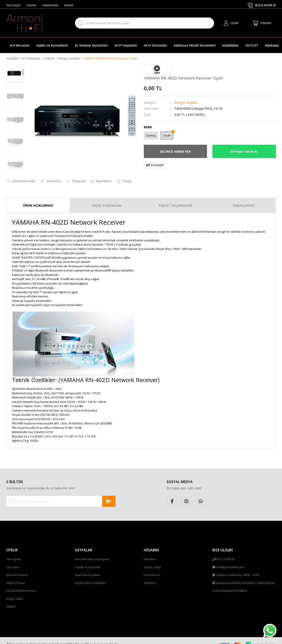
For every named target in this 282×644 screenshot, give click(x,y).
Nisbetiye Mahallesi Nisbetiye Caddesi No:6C (245, 577)
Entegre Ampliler (186, 103)
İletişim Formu (16, 577)
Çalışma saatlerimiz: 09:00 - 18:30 (237, 569)
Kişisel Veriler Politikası (90, 577)
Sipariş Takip (152, 562)
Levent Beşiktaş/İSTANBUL (230, 585)
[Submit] (109, 496)
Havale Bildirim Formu (21, 585)
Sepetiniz (150, 577)
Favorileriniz (152, 569)
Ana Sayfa (13, 5)
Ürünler (31, 5)
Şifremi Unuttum (17, 569)
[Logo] (24, 23)
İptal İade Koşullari (87, 569)
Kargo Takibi (15, 593)
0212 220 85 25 (225, 554)
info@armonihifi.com (230, 562)
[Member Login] (231, 23)
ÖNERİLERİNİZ (244, 200)
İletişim (69, 5)
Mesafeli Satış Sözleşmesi (92, 554)
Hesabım (150, 554)
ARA (207, 23)
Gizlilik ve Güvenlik (88, 562)
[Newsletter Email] (61, 496)
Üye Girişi (13, 562)
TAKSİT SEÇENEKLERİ (175, 200)
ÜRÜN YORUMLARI (107, 200)
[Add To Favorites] (21, 176)
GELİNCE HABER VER (175, 152)
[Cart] (262, 23)
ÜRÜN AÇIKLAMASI (38, 199)
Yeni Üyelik (14, 554)
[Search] (145, 23)
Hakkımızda (50, 5)
